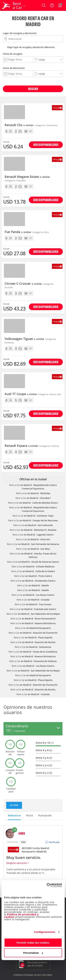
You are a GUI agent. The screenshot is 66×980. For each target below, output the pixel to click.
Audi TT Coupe (21, 394)
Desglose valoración (18, 863)
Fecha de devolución (14, 68)
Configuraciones (45, 932)
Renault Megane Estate (27, 177)
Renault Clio (19, 125)
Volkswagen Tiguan (24, 339)
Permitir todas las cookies (33, 943)
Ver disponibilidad (46, 145)
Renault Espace (21, 446)
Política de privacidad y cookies (21, 916)
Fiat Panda (18, 232)
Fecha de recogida (13, 54)
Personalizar (33, 953)
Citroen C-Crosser (23, 284)
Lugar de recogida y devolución (20, 33)
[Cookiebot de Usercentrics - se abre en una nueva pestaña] (47, 885)
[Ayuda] (52, 5)
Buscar (33, 89)
